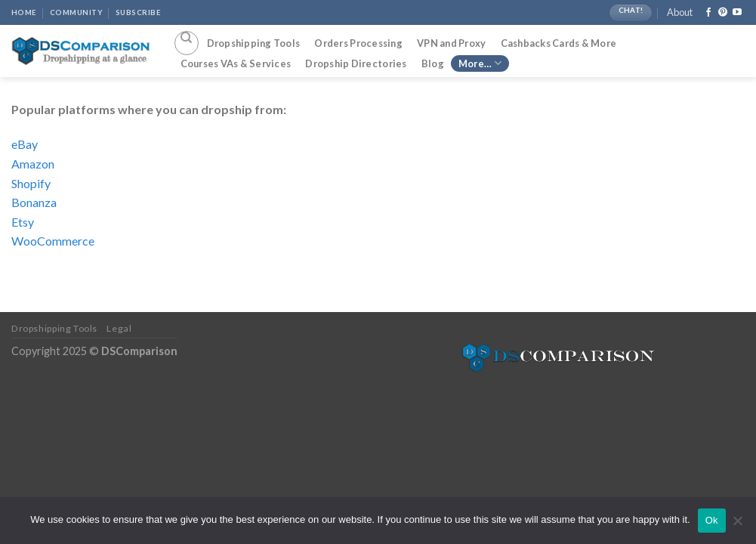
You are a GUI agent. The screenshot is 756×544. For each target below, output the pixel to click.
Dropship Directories (356, 63)
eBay (25, 144)
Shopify (31, 183)
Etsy (23, 222)
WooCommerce (53, 241)
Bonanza (34, 202)
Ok (712, 520)
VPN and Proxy (451, 43)
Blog (433, 63)
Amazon (33, 164)
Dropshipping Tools (254, 43)
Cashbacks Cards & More (559, 43)
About (680, 12)
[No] (737, 525)
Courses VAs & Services (236, 63)
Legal (119, 328)
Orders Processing (358, 43)
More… (480, 63)
